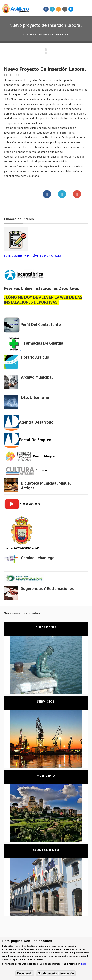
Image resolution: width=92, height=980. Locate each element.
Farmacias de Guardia (44, 343)
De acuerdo (25, 974)
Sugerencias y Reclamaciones (47, 588)
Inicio (25, 34)
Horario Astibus (35, 357)
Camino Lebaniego (38, 558)
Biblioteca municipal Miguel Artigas (46, 486)
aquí (83, 965)
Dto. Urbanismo (35, 397)
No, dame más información (56, 974)
